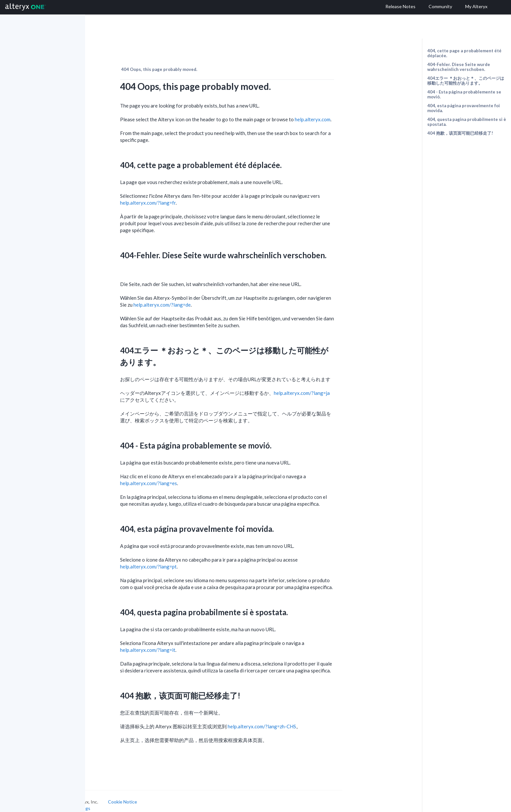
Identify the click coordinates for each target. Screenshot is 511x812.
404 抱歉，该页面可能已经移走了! (460, 133)
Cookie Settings (110, 800)
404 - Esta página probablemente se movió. (464, 94)
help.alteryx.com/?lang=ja (338, 385)
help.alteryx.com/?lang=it (184, 642)
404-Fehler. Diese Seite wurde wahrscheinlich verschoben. (459, 67)
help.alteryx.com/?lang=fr (184, 195)
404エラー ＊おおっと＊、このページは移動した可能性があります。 (466, 81)
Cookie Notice (159, 794)
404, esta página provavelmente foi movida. (464, 108)
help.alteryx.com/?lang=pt (184, 559)
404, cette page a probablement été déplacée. (464, 53)
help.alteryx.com (349, 112)
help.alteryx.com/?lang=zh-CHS (298, 719)
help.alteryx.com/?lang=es (185, 476)
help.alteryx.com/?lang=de (198, 297)
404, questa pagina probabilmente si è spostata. (467, 122)
